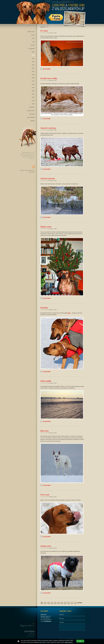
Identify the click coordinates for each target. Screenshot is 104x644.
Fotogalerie (32, 49)
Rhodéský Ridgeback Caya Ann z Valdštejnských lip (52, 12)
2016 (33, 78)
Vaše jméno (62, 615)
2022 (33, 97)
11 (75, 603)
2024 (33, 104)
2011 (33, 62)
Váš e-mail (61, 618)
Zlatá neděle (46, 381)
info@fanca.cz (48, 621)
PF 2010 (44, 31)
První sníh (45, 495)
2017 (33, 81)
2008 (33, 52)
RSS (33, 168)
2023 (33, 101)
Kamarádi (32, 114)
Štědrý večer (46, 227)
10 (72, 603)
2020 (33, 91)
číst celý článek (47, 69)
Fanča (33, 35)
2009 (33, 55)
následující (80, 603)
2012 (33, 65)
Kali (34, 42)
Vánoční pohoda (48, 179)
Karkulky (44, 308)
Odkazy (32, 121)
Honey (69, 313)
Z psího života (31, 111)
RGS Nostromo (29, 631)
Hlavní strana (31, 32)
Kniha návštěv (31, 117)
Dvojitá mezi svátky (49, 78)
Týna (33, 38)
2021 (33, 94)
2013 (33, 68)
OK (80, 641)
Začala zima (46, 546)
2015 (33, 75)
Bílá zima (44, 431)
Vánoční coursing (48, 128)
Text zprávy (62, 622)
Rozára (33, 45)
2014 (33, 71)
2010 (33, 58)
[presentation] (72, 634)
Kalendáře (32, 107)
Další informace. (69, 642)
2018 (33, 84)
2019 (33, 88)
